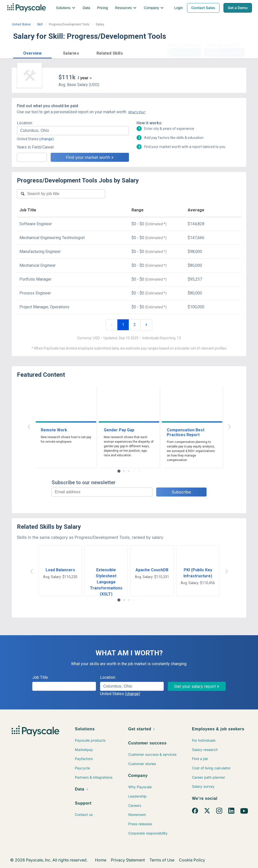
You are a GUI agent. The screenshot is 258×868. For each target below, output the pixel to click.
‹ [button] (29, 426)
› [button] (229, 426)
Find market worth (224, 53)
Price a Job (184, 53)
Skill (40, 24)
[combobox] (73, 131)
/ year (83, 78)
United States (21, 24)
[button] (32, 52)
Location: (25, 123)
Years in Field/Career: (36, 147)
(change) (46, 139)
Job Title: (40, 677)
